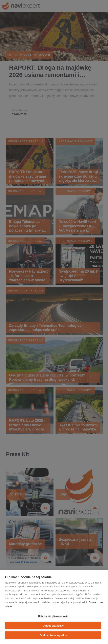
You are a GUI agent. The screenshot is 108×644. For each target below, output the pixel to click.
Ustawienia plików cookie (53, 616)
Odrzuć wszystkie (53, 626)
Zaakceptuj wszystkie (53, 635)
